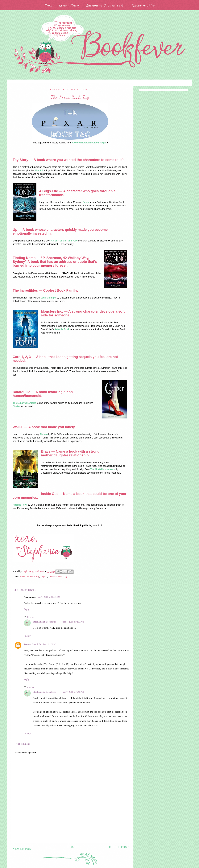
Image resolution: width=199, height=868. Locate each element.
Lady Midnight (48, 298)
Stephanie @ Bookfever (45, 622)
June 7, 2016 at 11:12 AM (44, 644)
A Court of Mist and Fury (64, 241)
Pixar (32, 577)
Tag (38, 577)
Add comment (23, 744)
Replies (31, 617)
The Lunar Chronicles (25, 403)
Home (48, 5)
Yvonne (27, 644)
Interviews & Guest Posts (106, 5)
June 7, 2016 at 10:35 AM (48, 597)
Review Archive (143, 5)
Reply (27, 609)
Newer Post (23, 849)
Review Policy (69, 5)
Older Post (119, 847)
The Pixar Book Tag (58, 577)
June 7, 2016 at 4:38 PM (73, 622)
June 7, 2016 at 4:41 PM (73, 692)
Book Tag (25, 577)
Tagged (44, 577)
